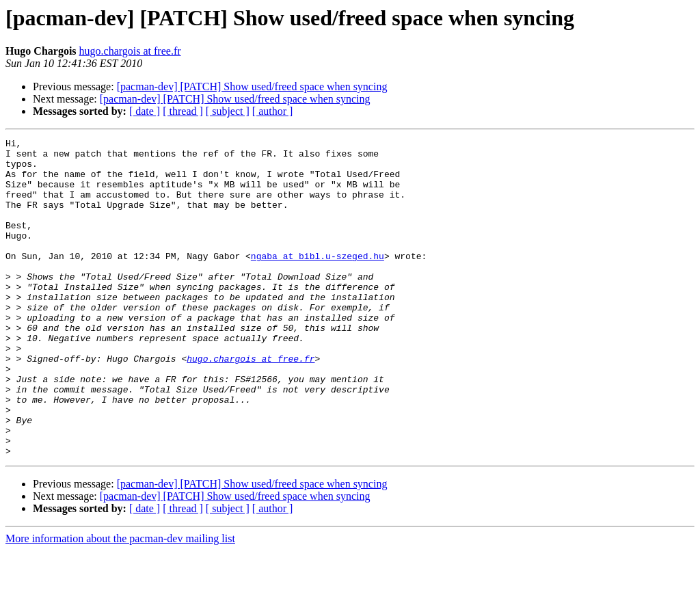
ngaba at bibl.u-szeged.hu (318, 280)
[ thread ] (183, 111)
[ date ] (145, 111)
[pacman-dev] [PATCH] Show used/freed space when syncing (252, 86)
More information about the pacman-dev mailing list (120, 602)
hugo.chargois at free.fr (130, 51)
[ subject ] (228, 111)
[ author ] (273, 111)
